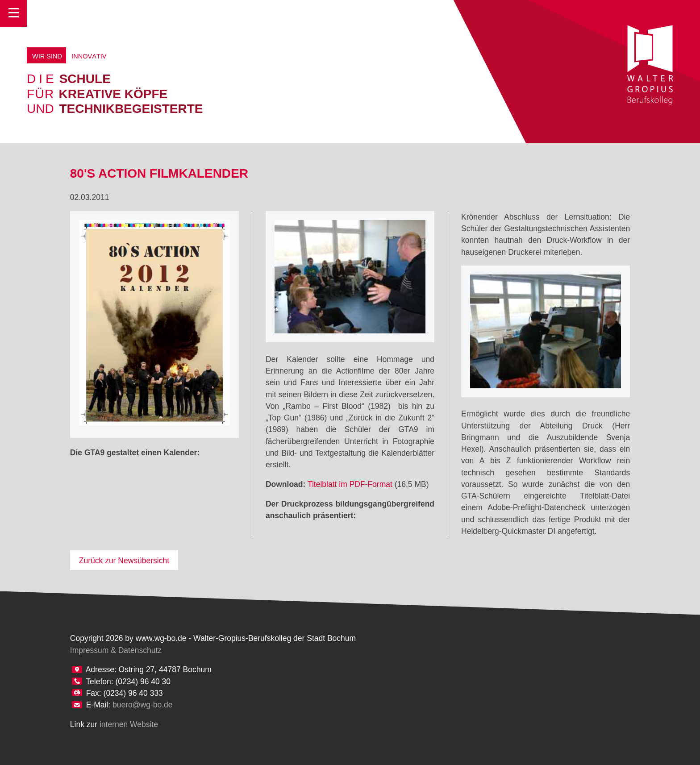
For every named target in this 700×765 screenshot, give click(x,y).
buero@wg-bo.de (143, 705)
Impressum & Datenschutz (116, 650)
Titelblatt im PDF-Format (350, 484)
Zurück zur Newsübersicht (124, 561)
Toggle (13, 13)
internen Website (129, 724)
